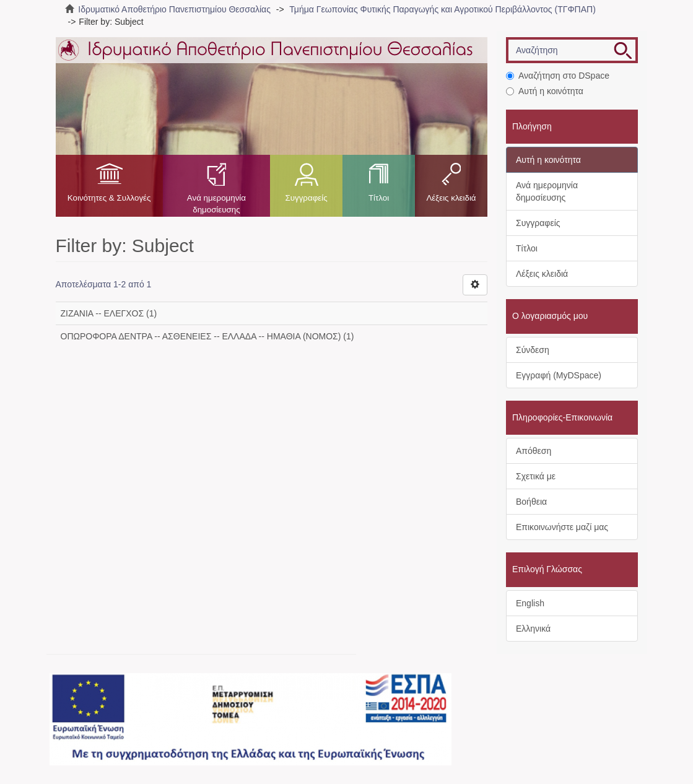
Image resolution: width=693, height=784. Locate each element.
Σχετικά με (536, 476)
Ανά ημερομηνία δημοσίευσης (216, 204)
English (530, 603)
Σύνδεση (533, 350)
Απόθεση (534, 451)
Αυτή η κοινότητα (545, 91)
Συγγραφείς (306, 198)
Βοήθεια (531, 502)
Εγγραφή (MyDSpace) (559, 375)
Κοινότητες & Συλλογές (109, 198)
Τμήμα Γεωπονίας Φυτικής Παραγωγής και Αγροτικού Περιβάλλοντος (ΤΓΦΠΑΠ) (442, 9)
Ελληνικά (533, 629)
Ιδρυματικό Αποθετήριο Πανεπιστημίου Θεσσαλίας (174, 9)
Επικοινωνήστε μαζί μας (562, 527)
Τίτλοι (379, 198)
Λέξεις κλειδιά (451, 198)
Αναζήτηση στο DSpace (558, 76)
